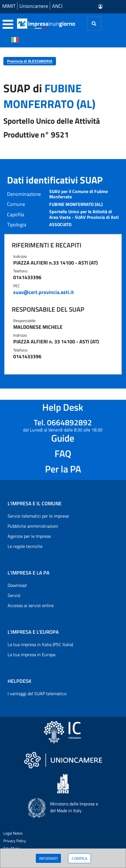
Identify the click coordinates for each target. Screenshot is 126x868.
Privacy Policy (15, 841)
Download (17, 585)
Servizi (14, 595)
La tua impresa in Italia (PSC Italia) (40, 644)
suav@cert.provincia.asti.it (44, 292)
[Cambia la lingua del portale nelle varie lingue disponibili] (15, 39)
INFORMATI (48, 858)
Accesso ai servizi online (31, 605)
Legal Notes (13, 833)
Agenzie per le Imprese (29, 536)
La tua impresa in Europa (31, 655)
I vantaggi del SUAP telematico (37, 694)
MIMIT (9, 6)
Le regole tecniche (25, 546)
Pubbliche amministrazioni (33, 526)
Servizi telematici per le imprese (38, 516)
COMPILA (79, 858)
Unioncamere (34, 6)
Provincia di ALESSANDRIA (30, 61)
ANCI (57, 6)
